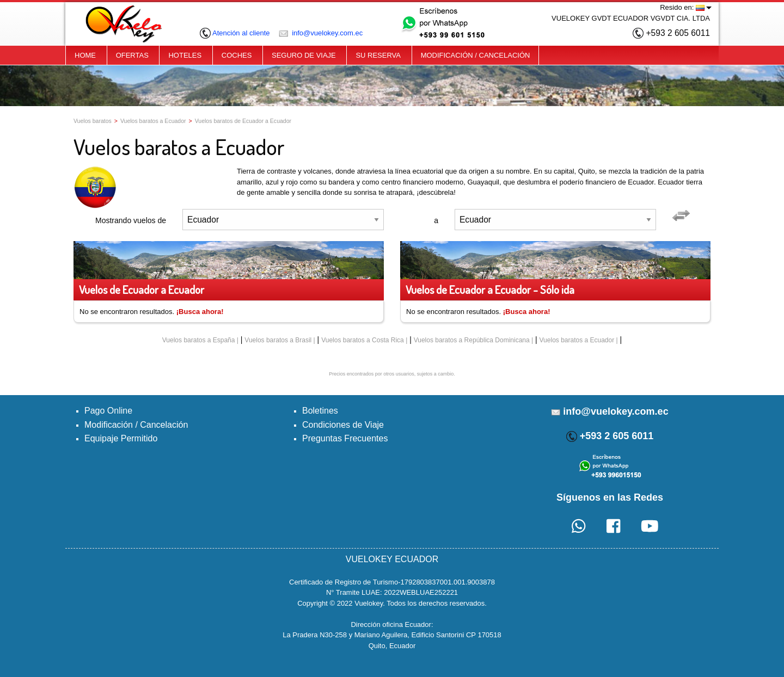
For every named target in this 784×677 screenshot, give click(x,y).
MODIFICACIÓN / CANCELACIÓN (476, 55)
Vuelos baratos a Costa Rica (363, 340)
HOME (85, 55)
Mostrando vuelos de (131, 220)
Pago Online (108, 411)
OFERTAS (132, 55)
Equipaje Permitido (121, 438)
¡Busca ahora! (200, 312)
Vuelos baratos (93, 121)
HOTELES (185, 55)
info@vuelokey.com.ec (321, 33)
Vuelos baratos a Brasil (278, 340)
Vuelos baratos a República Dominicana (472, 340)
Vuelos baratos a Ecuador (153, 121)
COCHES (237, 55)
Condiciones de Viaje (343, 425)
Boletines (320, 411)
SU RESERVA (378, 55)
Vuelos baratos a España (199, 340)
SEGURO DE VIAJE (304, 55)
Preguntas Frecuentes (345, 438)
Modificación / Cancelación (136, 425)
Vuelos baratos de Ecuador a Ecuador (243, 121)
